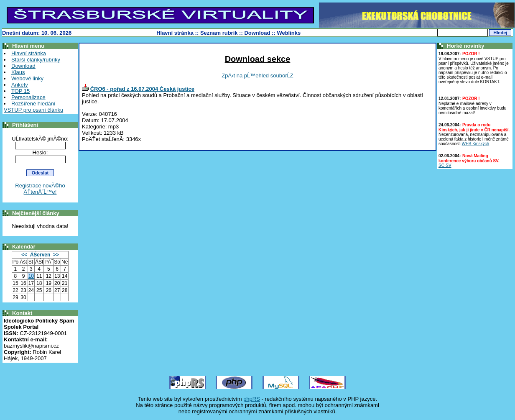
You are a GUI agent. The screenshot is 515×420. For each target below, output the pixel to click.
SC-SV (445, 165)
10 (31, 276)
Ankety (20, 85)
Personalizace (28, 97)
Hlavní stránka (175, 33)
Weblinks (289, 33)
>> (56, 255)
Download (257, 33)
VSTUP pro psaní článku (33, 110)
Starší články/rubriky (36, 60)
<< (24, 255)
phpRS (252, 399)
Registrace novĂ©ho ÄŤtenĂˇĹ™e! (40, 189)
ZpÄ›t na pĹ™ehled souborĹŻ (257, 76)
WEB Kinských (476, 144)
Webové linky (27, 78)
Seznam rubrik (219, 33)
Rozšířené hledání (33, 104)
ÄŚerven (40, 255)
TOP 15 (20, 91)
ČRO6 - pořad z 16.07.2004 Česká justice (142, 89)
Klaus (18, 72)
